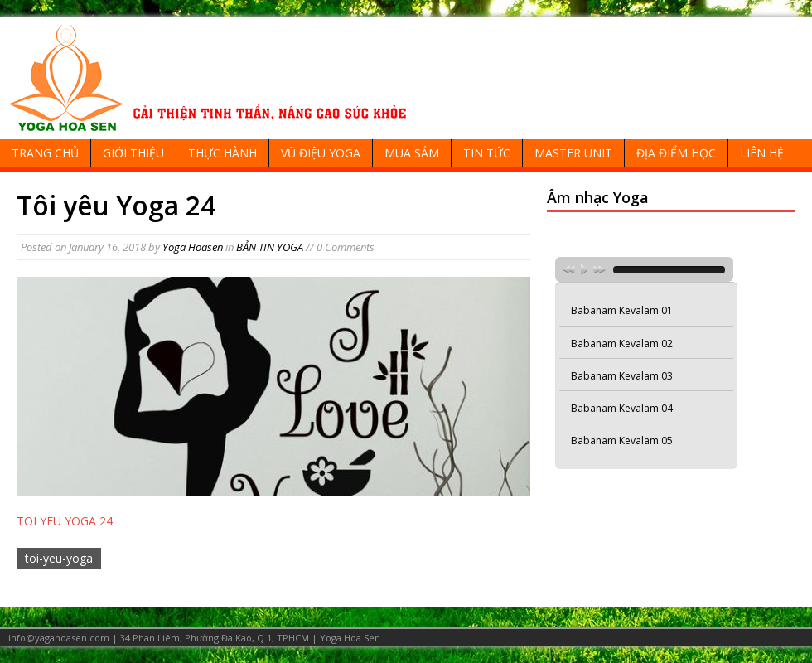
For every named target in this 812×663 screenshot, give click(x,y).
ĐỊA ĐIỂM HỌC (676, 153)
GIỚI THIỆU (133, 153)
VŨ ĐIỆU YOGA (321, 153)
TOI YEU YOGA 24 (65, 521)
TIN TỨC (487, 153)
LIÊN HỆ (762, 153)
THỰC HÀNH (222, 153)
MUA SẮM (412, 153)
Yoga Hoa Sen (350, 638)
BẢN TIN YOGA (270, 247)
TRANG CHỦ (45, 153)
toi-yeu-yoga (59, 558)
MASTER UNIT (573, 153)
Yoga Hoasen (193, 247)
